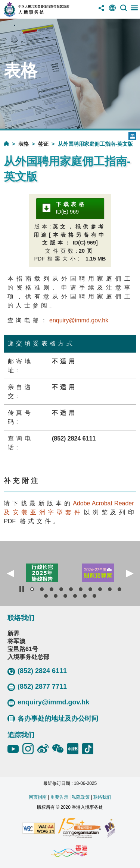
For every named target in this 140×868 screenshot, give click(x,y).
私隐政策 (81, 797)
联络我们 (102, 797)
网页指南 (38, 797)
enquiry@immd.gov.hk (48, 703)
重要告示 (59, 797)
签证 (43, 144)
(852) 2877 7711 (37, 687)
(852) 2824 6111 (37, 671)
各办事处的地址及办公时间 (53, 719)
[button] (10, 574)
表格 (24, 144)
